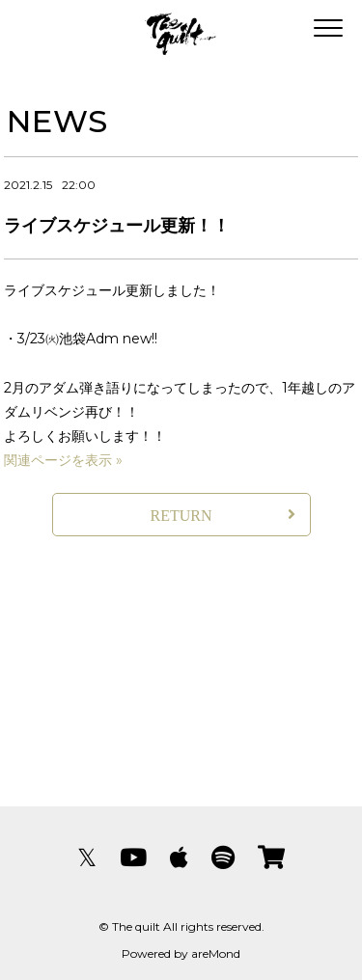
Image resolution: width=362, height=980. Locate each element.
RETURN (181, 516)
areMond (216, 953)
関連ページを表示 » (63, 460)
